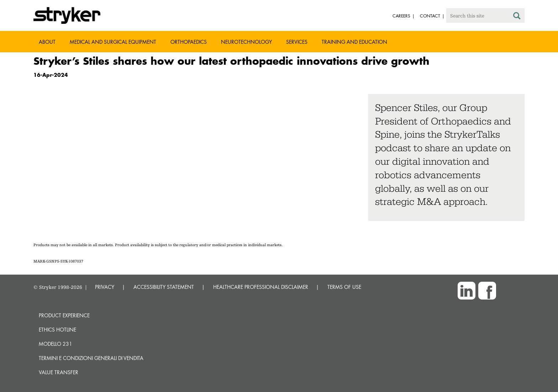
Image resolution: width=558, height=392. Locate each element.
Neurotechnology (246, 42)
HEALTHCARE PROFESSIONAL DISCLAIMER (261, 287)
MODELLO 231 (56, 344)
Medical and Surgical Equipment (113, 42)
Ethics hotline (57, 330)
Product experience (64, 315)
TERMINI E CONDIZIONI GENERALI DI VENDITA (91, 358)
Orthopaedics (189, 42)
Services (297, 42)
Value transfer (59, 372)
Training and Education (354, 42)
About (47, 42)
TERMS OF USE (344, 287)
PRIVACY (105, 287)
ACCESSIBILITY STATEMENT (164, 287)
